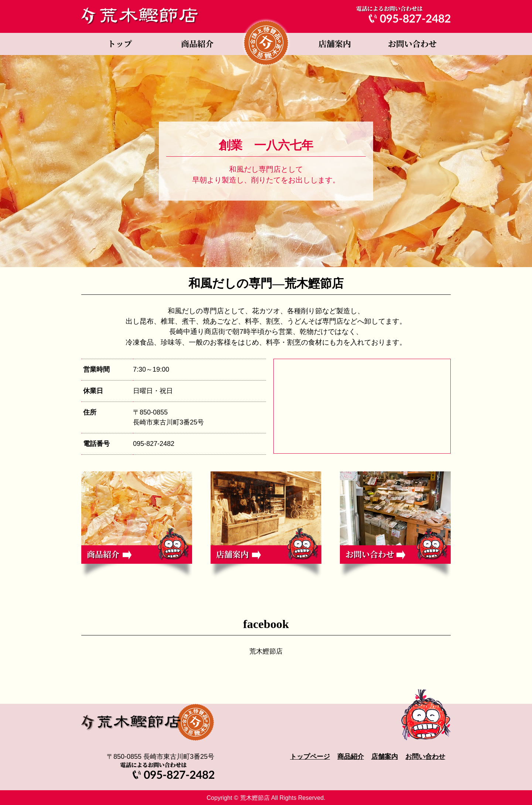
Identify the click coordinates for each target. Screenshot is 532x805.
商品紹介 (198, 44)
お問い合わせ (412, 44)
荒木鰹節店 (266, 651)
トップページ (120, 44)
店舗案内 (334, 44)
